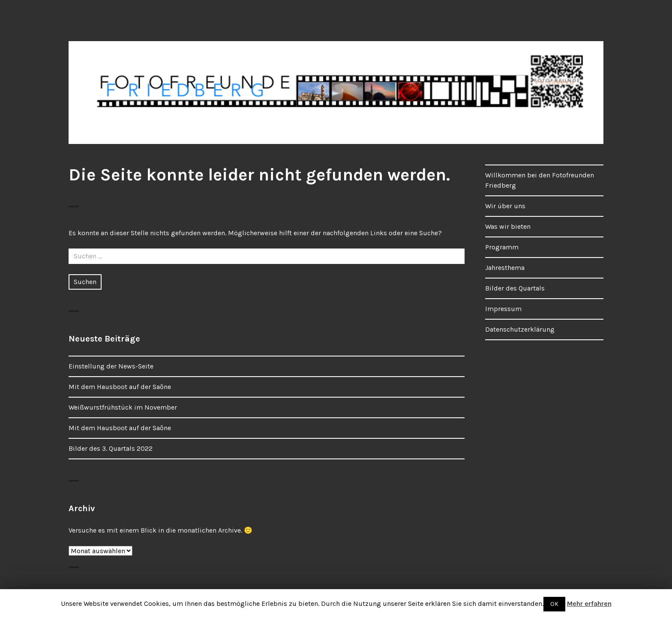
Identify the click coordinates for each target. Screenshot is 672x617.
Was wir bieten (508, 226)
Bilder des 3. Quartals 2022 (111, 448)
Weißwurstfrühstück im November (123, 407)
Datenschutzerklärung (520, 329)
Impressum (503, 309)
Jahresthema (505, 268)
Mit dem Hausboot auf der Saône (120, 387)
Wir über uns (505, 206)
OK (554, 604)
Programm (502, 247)
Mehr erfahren (589, 604)
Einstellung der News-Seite (111, 366)
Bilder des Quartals (515, 288)
